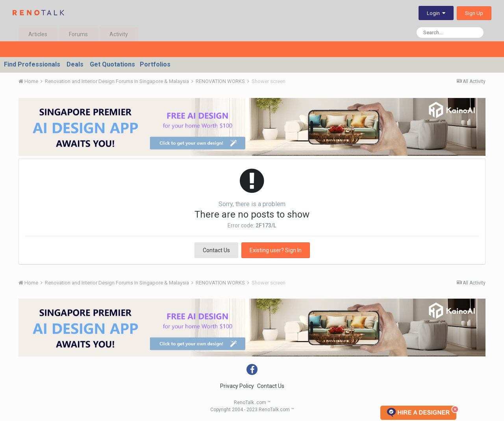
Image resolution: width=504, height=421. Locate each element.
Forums (78, 34)
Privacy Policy (237, 386)
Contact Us (216, 250)
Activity (119, 34)
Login (436, 13)
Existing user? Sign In (276, 250)
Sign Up (474, 13)
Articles (38, 34)
